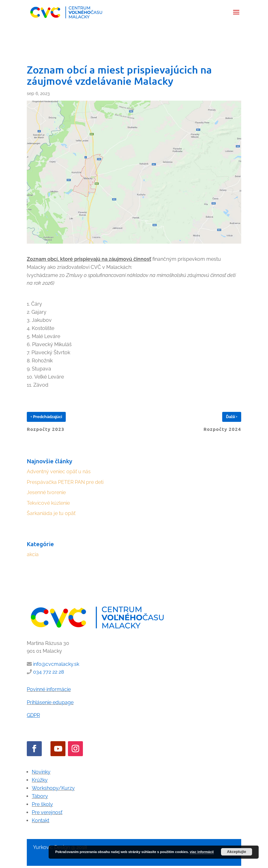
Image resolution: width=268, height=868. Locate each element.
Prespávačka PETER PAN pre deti (65, 482)
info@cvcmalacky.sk (56, 664)
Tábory (40, 796)
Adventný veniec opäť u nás (59, 472)
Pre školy (42, 804)
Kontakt (41, 820)
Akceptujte (236, 852)
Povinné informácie (49, 689)
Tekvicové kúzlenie (48, 503)
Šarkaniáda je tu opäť (51, 513)
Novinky (41, 772)
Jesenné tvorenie (46, 492)
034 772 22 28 (48, 672)
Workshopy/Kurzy (53, 788)
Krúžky (40, 780)
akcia (33, 554)
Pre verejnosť (47, 812)
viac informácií (202, 852)
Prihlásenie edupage (50, 702)
